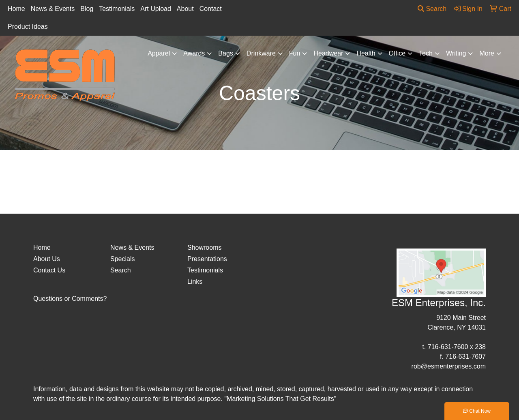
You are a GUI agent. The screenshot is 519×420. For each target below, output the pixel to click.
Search (432, 9)
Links (195, 282)
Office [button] (397, 53)
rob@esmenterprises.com (449, 366)
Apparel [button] (159, 53)
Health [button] (366, 53)
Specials (122, 259)
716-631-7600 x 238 (457, 347)
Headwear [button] (328, 53)
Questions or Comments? (70, 299)
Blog (87, 9)
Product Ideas (28, 27)
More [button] (487, 53)
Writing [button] (456, 53)
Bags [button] (225, 53)
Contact (211, 9)
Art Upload (156, 9)
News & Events (53, 9)
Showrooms (204, 247)
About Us (47, 259)
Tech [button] (426, 53)
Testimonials (117, 9)
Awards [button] (194, 53)
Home (16, 9)
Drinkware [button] (261, 53)
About (185, 9)
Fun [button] (295, 53)
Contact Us (49, 270)
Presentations (207, 259)
